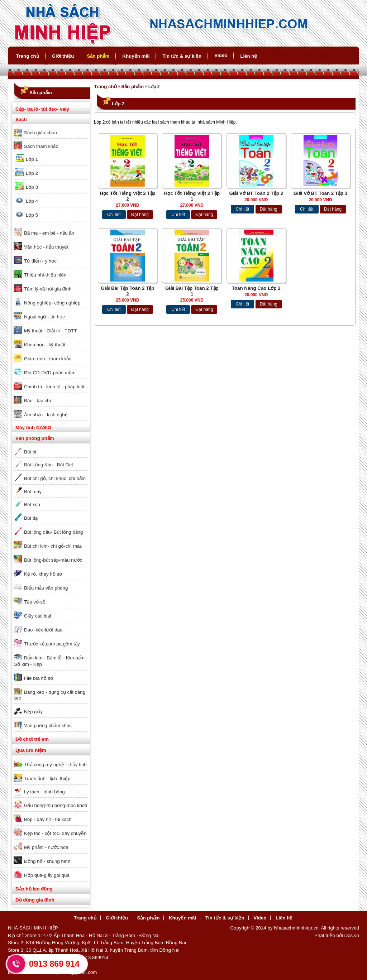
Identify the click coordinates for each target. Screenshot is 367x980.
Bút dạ (31, 518)
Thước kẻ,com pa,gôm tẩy (52, 644)
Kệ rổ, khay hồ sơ (43, 574)
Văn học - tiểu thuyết (46, 247)
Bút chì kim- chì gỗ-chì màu (53, 546)
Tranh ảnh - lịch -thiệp (47, 779)
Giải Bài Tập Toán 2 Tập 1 (192, 291)
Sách (21, 119)
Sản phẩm (98, 56)
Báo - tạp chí (37, 401)
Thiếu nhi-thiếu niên (45, 275)
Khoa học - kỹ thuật (45, 345)
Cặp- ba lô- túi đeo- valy (42, 109)
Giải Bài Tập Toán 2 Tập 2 (128, 291)
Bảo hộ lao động (34, 889)
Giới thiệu (63, 56)
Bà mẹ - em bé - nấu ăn (49, 233)
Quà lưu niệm (31, 750)
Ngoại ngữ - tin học (44, 317)
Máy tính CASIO (33, 427)
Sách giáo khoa (40, 133)
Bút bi (30, 452)
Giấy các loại (37, 616)
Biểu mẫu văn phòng (46, 588)
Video (221, 55)
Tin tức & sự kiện (182, 56)
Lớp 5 (32, 215)
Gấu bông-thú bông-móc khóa (56, 805)
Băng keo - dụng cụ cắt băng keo (49, 695)
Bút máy (33, 492)
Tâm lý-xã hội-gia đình (48, 289)
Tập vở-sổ (35, 602)
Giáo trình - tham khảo (48, 359)
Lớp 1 (32, 159)
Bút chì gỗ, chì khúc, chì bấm (55, 478)
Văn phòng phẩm (35, 438)
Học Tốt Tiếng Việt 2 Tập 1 (192, 196)
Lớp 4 (32, 201)
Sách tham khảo (41, 146)
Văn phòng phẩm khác (48, 726)
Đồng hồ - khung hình (47, 861)
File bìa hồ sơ (39, 678)
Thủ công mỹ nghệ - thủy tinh (55, 765)
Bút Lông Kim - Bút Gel (48, 465)
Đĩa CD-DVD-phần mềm (50, 373)
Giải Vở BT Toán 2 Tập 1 (321, 193)
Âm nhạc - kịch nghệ (46, 415)
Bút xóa (32, 505)
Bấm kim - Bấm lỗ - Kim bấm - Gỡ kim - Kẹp (51, 661)
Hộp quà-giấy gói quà (47, 875)
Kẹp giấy (33, 712)
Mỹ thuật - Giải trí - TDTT (50, 331)
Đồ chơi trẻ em (32, 739)
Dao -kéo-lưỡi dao (43, 630)
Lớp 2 (32, 173)
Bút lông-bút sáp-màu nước (53, 560)
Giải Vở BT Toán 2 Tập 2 (256, 193)
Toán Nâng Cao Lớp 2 (256, 288)
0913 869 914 (54, 964)
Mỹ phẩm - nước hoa (46, 847)
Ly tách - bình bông (44, 792)
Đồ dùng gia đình (35, 900)
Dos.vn (352, 935)
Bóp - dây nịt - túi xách (48, 819)
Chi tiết (114, 215)
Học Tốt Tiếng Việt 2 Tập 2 (128, 196)
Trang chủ (28, 56)
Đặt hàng (140, 215)
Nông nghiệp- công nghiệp (52, 303)
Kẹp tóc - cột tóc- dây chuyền (55, 833)
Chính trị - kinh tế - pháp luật (54, 387)
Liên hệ (249, 56)
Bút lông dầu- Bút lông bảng (53, 532)
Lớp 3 (32, 187)
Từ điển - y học (40, 261)
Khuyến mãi (136, 56)
